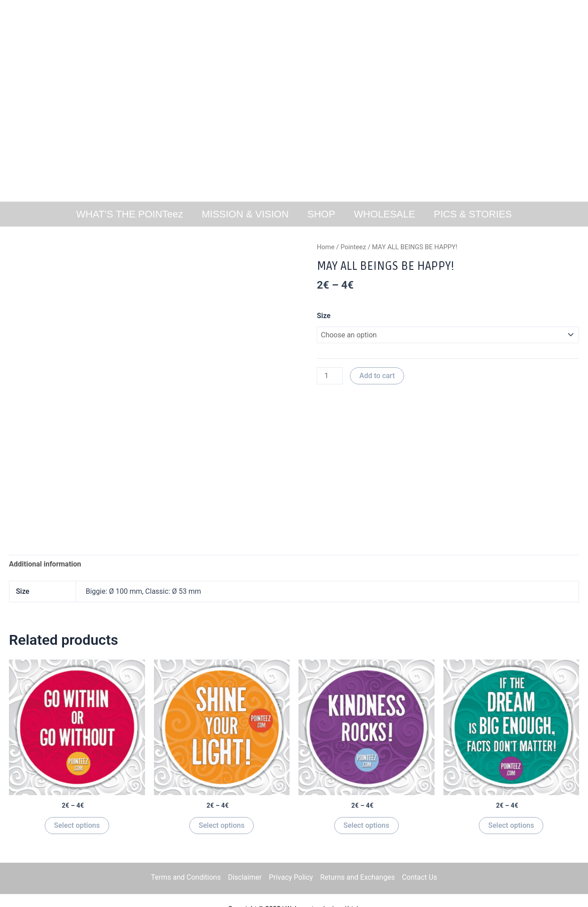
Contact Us (420, 877)
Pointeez (353, 247)
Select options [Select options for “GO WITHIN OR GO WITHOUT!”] (77, 825)
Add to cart (377, 376)
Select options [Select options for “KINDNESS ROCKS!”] (366, 825)
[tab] (45, 564)
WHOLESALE (386, 214)
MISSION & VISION (244, 214)
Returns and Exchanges (357, 877)
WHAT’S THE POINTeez (128, 214)
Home (326, 247)
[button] (14, 101)
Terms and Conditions (186, 877)
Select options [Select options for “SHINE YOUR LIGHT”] (222, 825)
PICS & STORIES (475, 214)
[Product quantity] (330, 376)
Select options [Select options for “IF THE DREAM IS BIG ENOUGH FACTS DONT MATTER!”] (511, 825)
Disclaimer (245, 877)
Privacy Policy (291, 877)
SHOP (321, 214)
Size (324, 316)
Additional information (45, 564)
